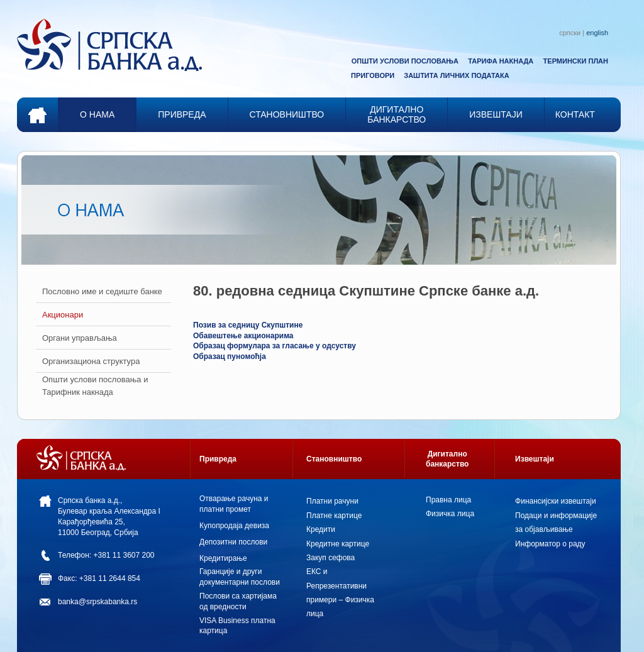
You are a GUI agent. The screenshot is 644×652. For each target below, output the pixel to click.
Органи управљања (80, 338)
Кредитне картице (338, 544)
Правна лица (448, 500)
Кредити (321, 529)
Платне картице (334, 516)
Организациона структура (91, 361)
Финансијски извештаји (556, 501)
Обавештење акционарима (243, 336)
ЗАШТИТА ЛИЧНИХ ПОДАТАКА (456, 75)
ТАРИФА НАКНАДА (501, 61)
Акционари (63, 315)
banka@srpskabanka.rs (97, 602)
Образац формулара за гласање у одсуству (275, 346)
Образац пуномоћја (230, 356)
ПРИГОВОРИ (373, 75)
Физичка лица (450, 514)
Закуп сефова (330, 558)
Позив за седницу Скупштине (248, 325)
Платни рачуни (332, 501)
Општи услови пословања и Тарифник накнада (95, 386)
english (597, 33)
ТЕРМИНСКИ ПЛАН (576, 61)
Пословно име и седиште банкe (102, 291)
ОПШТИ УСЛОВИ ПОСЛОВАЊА (405, 61)
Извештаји (535, 459)
